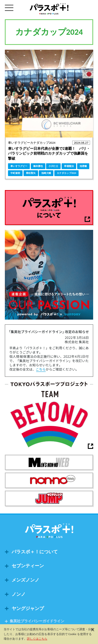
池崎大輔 (46, 173)
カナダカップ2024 (66, 173)
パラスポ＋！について (35, 552)
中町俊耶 (15, 173)
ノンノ (19, 594)
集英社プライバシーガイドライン (37, 621)
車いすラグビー (19, 166)
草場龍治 (69, 166)
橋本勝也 (38, 166)
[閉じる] (93, 630)
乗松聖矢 (31, 173)
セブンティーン (28, 566)
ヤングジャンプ (28, 608)
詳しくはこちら (37, 639)
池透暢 (83, 166)
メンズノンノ (25, 580)
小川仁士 (53, 166)
